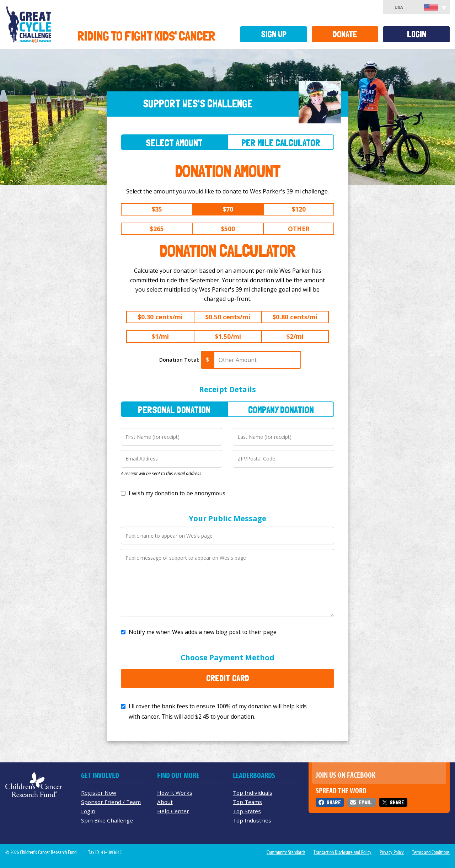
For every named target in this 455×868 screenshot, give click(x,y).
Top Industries (252, 820)
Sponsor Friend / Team (111, 802)
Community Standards (286, 852)
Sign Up (274, 34)
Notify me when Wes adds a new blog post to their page (203, 632)
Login (417, 34)
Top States (247, 811)
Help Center (173, 811)
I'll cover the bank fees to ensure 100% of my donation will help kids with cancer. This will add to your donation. (218, 711)
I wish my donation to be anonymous (177, 493)
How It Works (175, 793)
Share (334, 802)
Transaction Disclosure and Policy (342, 852)
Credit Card (228, 678)
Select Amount (174, 143)
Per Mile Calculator (281, 143)
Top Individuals (253, 793)
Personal (174, 410)
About (165, 802)
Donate (345, 34)
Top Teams (247, 802)
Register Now (99, 793)
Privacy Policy (392, 852)
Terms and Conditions (431, 852)
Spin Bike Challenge (107, 820)
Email (365, 802)
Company (281, 410)
